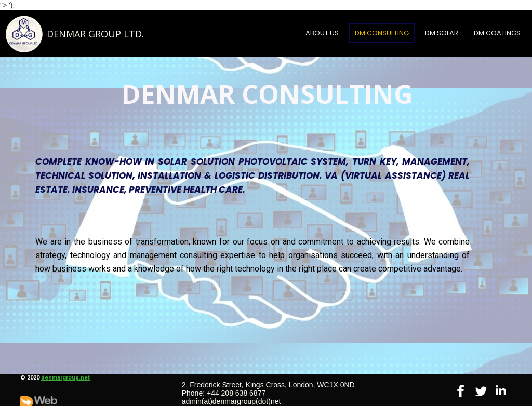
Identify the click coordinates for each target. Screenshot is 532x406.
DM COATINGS (497, 33)
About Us (322, 33)
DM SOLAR (442, 33)
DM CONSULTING (382, 33)
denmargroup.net (65, 378)
